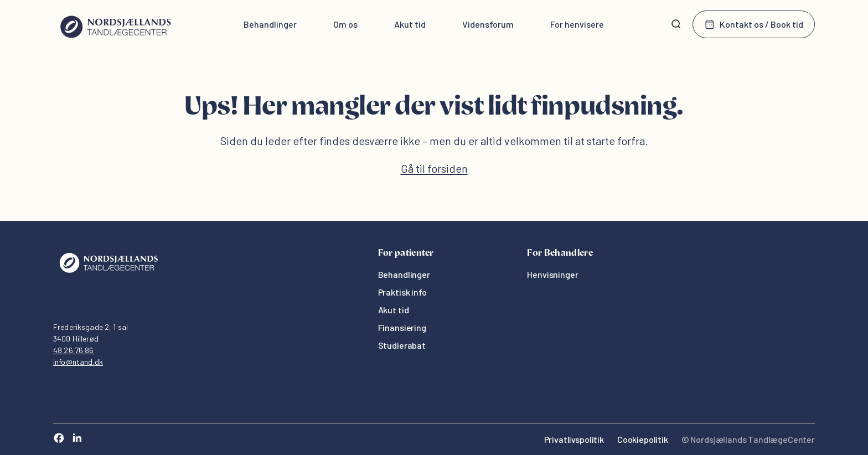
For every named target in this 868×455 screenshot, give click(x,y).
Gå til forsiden (434, 168)
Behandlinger (270, 24)
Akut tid (410, 24)
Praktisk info (402, 292)
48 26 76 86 (74, 350)
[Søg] (676, 24)
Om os (345, 24)
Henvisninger (552, 274)
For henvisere (577, 24)
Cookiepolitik (643, 439)
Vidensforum (488, 24)
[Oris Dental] (108, 275)
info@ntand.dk (78, 362)
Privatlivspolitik (574, 439)
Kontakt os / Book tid (754, 24)
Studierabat (402, 345)
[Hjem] (115, 24)
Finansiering (402, 327)
